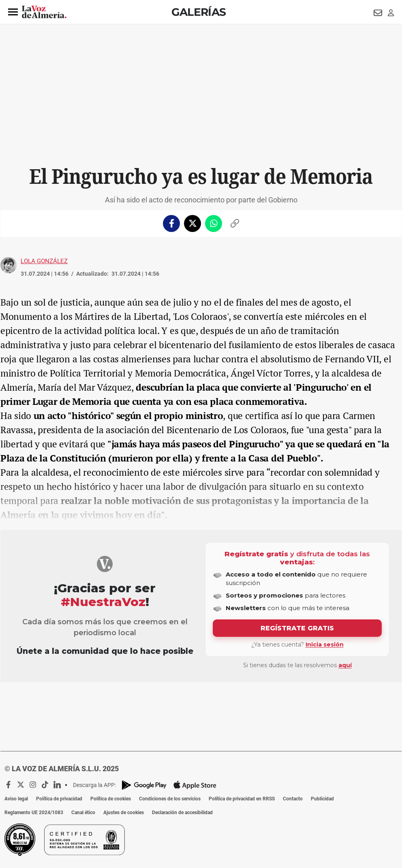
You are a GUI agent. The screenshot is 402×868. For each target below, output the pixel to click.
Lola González (44, 261)
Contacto (293, 799)
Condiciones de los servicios (170, 799)
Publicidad (322, 799)
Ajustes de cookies (124, 813)
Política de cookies (111, 799)
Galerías (199, 12)
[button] (13, 12)
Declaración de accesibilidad (182, 813)
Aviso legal (16, 799)
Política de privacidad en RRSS (242, 799)
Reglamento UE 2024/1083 (34, 813)
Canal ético (83, 813)
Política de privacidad (59, 799)
